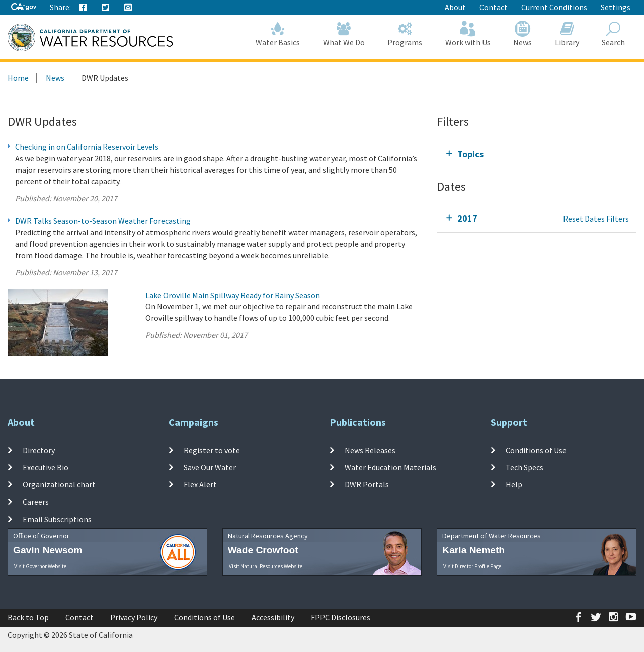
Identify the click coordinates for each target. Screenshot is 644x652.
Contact (494, 7)
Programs (405, 34)
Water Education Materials (390, 467)
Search (614, 34)
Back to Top (28, 617)
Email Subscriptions (57, 519)
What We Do (344, 34)
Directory (39, 450)
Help (514, 484)
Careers (36, 501)
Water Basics (278, 34)
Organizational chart (59, 484)
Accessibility (273, 617)
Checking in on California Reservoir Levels (87, 147)
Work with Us (468, 34)
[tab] (537, 154)
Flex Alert (200, 484)
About (455, 7)
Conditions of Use (536, 450)
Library (567, 34)
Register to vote (212, 450)
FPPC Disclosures (341, 617)
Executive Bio (46, 467)
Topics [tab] (470, 154)
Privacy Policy (134, 617)
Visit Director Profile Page (472, 566)
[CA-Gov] (24, 7)
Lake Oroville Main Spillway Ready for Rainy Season (233, 295)
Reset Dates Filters (596, 219)
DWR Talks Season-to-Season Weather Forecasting (103, 221)
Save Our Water (210, 467)
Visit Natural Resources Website (266, 566)
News (523, 34)
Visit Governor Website (40, 566)
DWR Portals (367, 484)
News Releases (370, 450)
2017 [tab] (467, 218)
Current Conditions (554, 7)
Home (18, 78)
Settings (616, 7)
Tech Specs (525, 467)
